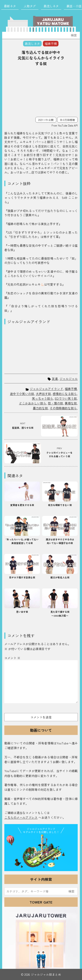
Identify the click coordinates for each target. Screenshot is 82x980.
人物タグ (30, 6)
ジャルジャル (69, 379)
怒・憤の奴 (55, 403)
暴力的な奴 (40, 408)
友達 (55, 379)
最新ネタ (10, 6)
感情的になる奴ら (65, 394)
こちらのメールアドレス (21, 817)
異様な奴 (71, 403)
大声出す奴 (43, 394)
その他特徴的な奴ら (63, 408)
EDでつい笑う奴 (66, 398)
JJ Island (41, 852)
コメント (12, 658)
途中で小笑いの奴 (22, 394)
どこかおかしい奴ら (33, 403)
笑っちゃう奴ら (43, 398)
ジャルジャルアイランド (46, 389)
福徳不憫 (71, 389)
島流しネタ (51, 6)
